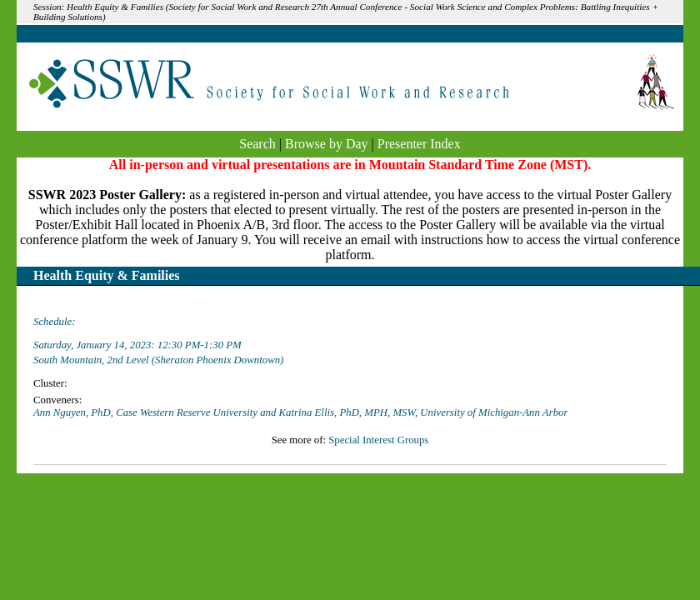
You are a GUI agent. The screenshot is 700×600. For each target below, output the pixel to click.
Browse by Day (327, 144)
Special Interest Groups (378, 440)
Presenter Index (419, 144)
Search (257, 144)
